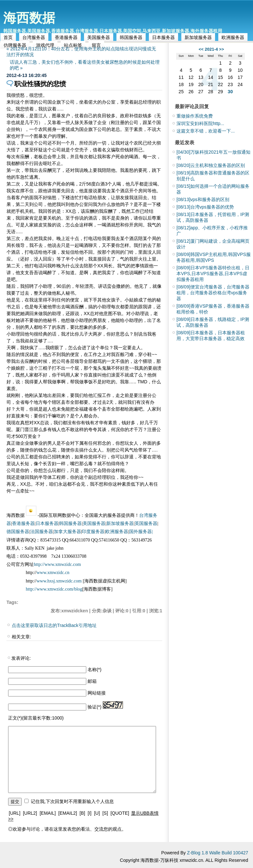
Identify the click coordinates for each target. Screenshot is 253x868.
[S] (105, 813)
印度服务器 (93, 532)
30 (230, 92)
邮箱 (92, 681)
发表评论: (21, 658)
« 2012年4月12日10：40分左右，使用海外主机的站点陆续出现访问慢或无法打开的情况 (81, 52)
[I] (90, 813)
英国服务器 (146, 523)
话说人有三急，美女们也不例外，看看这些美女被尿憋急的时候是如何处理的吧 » (85, 65)
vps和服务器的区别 (203, 199)
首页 (8, 37)
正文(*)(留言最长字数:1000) (36, 718)
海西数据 (29, 18)
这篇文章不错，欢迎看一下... (206, 131)
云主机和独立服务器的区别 (211, 165)
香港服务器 (66, 37)
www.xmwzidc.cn (53, 573)
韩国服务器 (131, 37)
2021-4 (211, 49)
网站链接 (97, 693)
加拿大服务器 (67, 532)
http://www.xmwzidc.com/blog (54, 589)
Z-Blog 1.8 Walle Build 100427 (217, 853)
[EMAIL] (48, 813)
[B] (82, 813)
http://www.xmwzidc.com (57, 564)
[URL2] (30, 813)
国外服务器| (141, 532)
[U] (97, 813)
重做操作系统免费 (195, 116)
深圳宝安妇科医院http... (200, 123)
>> (221, 49)
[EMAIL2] (68, 813)
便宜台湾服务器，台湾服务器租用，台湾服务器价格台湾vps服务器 (213, 293)
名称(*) (95, 670)
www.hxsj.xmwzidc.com (60, 581)
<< (201, 49)
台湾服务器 (34, 37)
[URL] (15, 813)
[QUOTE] (120, 813)
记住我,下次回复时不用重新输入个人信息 (72, 801)
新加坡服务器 (198, 37)
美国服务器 (99, 37)
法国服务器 (42, 532)
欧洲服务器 (233, 37)
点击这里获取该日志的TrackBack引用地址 (54, 625)
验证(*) (95, 707)
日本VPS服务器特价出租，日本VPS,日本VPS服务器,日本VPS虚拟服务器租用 (213, 274)
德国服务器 (18, 532)
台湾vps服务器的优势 (205, 207)
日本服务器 (163, 37)
